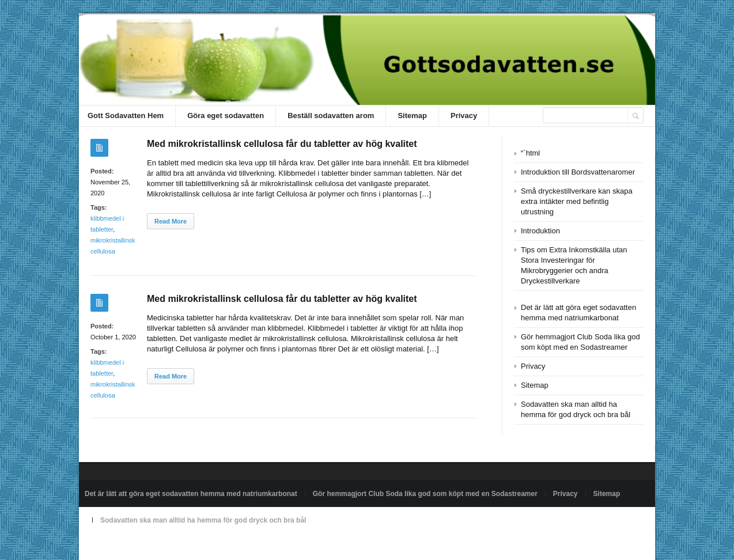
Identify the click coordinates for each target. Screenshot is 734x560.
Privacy (464, 116)
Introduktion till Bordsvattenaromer (578, 172)
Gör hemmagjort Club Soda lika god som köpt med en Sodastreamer (425, 494)
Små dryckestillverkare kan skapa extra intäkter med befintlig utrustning (577, 201)
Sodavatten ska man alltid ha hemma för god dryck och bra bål (203, 520)
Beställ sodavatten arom (331, 116)
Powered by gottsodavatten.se (131, 547)
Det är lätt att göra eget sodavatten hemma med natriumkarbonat (191, 494)
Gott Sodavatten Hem (126, 116)
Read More (171, 221)
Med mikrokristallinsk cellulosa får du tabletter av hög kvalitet (282, 144)
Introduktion (540, 231)
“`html (530, 153)
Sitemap (412, 116)
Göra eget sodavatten (226, 116)
